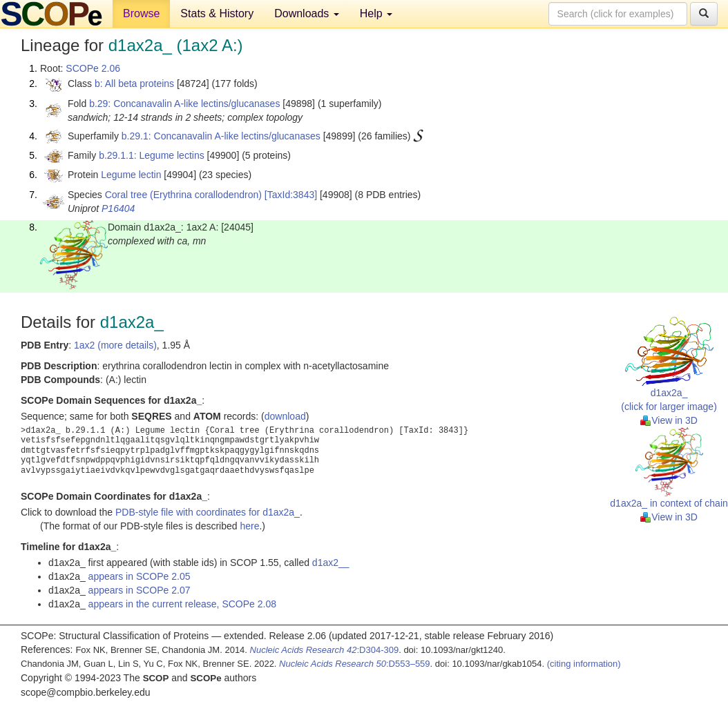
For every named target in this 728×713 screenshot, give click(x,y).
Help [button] (376, 13)
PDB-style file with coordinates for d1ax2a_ (208, 512)
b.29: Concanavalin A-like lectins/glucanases (184, 104)
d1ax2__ (331, 563)
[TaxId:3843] (291, 195)
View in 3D (669, 420)
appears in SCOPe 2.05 (140, 576)
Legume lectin (131, 175)
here (249, 526)
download (285, 416)
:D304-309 (325, 650)
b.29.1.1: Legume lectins (152, 155)
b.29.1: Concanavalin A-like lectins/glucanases (221, 136)
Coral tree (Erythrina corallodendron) (183, 195)
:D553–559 (355, 664)
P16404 (118, 208)
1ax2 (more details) (115, 345)
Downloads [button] (307, 13)
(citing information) (584, 664)
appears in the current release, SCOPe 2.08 (182, 604)
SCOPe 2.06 (93, 68)
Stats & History (217, 13)
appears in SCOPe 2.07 (140, 590)
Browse (141, 13)
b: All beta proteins (134, 84)
